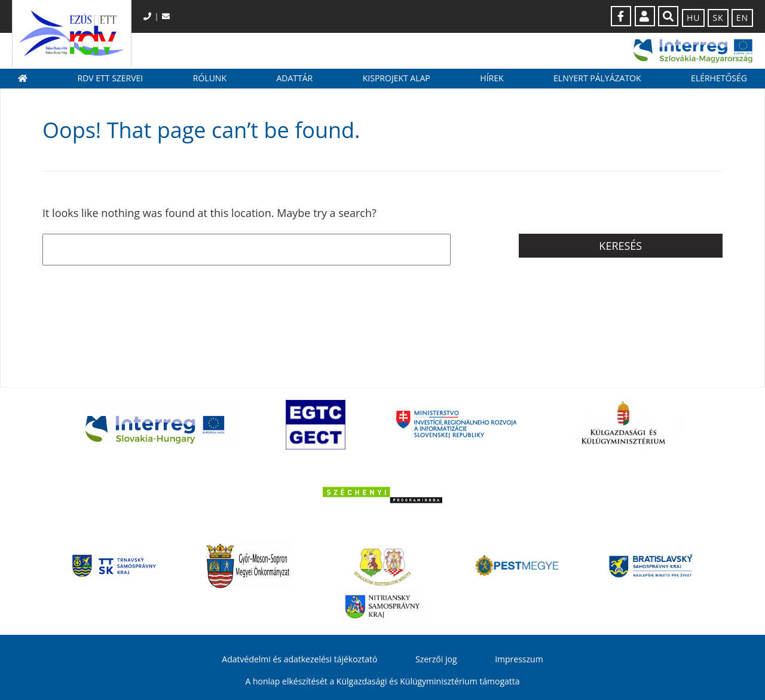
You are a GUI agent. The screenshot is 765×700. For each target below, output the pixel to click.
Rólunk (210, 78)
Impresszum (519, 659)
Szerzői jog (436, 659)
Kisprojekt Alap (397, 78)
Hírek (492, 78)
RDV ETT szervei (111, 78)
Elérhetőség (719, 78)
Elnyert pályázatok (597, 78)
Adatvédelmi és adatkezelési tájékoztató (299, 659)
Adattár (294, 78)
